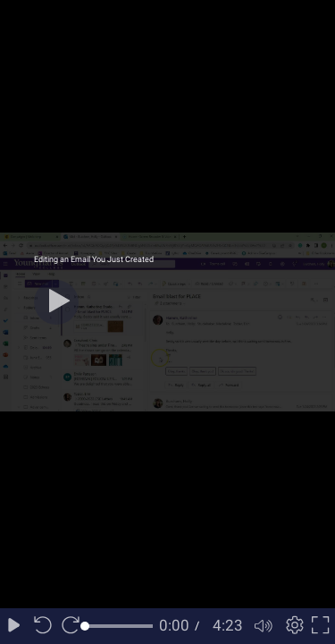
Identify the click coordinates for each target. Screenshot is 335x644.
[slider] (119, 626)
